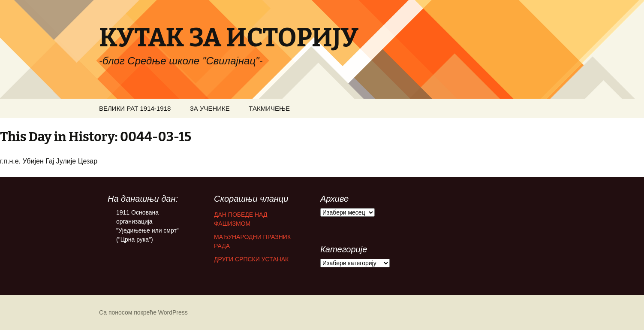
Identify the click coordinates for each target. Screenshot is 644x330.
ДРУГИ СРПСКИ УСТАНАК (251, 259)
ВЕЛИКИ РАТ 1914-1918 (135, 108)
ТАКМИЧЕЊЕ (269, 108)
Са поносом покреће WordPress (143, 312)
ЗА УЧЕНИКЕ (210, 108)
